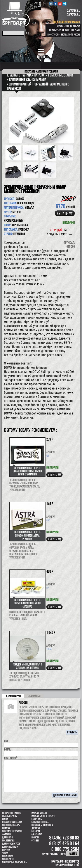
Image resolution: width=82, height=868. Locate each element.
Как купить (37, 819)
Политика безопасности (42, 825)
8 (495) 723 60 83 (64, 26)
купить (62, 213)
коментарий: (11, 758)
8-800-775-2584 (54, 35)
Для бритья (7, 838)
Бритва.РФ (16, 14)
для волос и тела (10, 847)
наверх (73, 854)
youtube (60, 4)
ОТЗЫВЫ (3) (34, 696)
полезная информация (66, 22)
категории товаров (41, 71)
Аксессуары (8, 859)
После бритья (8, 841)
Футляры (7, 834)
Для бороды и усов (11, 844)
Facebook (55, 4)
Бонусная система (40, 822)
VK (51, 4)
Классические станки (12, 822)
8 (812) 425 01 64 (56, 30)
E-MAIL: (8, 749)
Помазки (6, 828)
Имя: (7, 741)
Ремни (5, 819)
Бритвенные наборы (11, 825)
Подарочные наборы (12, 813)
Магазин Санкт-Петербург (43, 816)
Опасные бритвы (10, 816)
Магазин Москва (39, 813)
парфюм (6, 850)
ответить (72, 732)
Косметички (8, 856)
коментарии (13, 696)
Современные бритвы (12, 831)
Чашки (5, 853)
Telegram (65, 4)
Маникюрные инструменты (15, 862)
